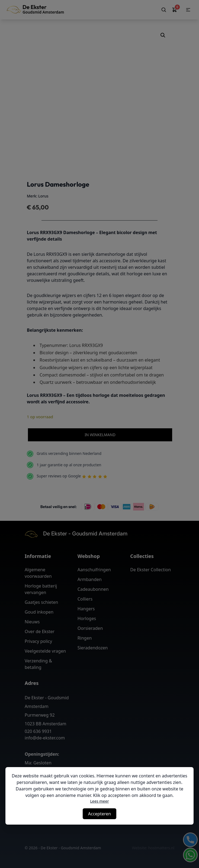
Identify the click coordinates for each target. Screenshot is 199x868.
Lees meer (99, 801)
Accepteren (99, 814)
